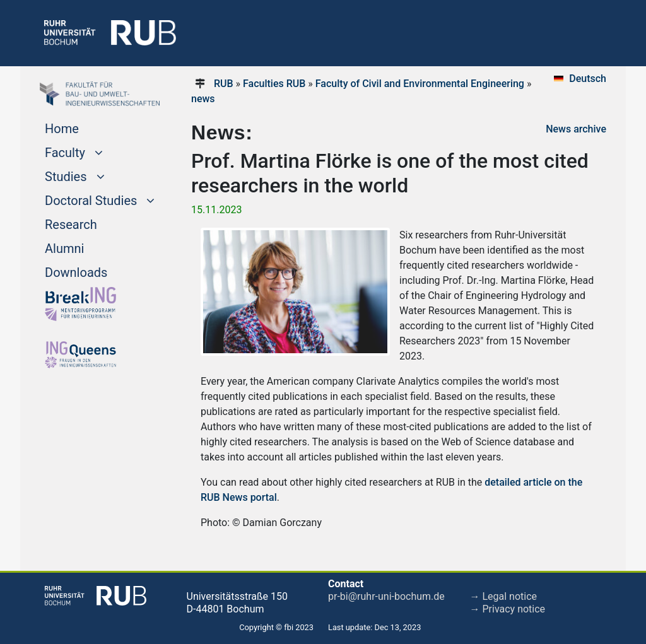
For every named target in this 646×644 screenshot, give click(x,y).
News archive (576, 129)
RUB (224, 84)
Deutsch (588, 79)
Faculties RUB (274, 84)
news (203, 99)
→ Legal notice (504, 596)
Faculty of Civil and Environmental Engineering (420, 84)
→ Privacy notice (508, 609)
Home (62, 129)
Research (71, 225)
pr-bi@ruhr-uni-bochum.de (386, 596)
